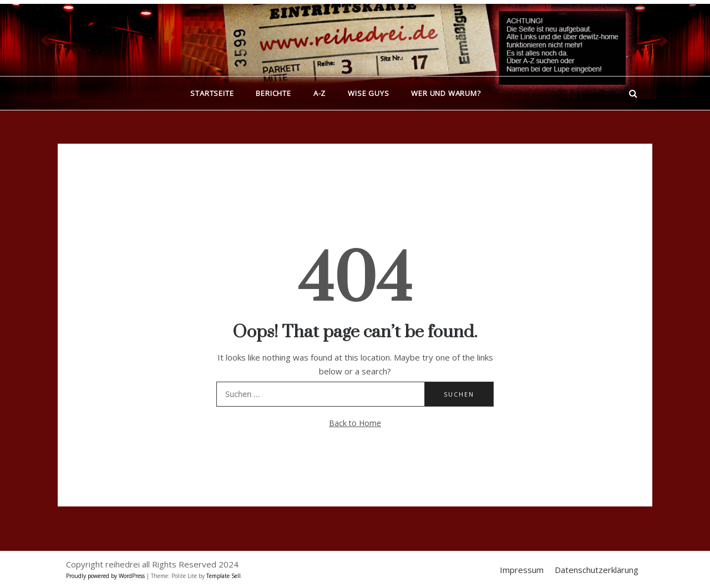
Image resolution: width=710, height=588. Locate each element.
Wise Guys (368, 93)
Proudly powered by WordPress (106, 576)
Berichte (273, 93)
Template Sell (224, 576)
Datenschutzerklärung (597, 570)
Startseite (212, 93)
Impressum (522, 570)
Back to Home (355, 423)
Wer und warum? (446, 93)
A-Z (319, 93)
